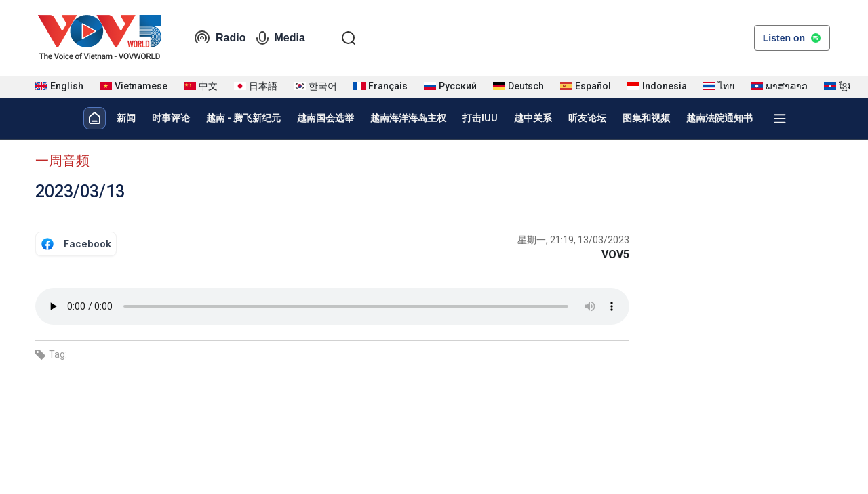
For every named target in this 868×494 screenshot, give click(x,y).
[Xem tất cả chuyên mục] (780, 119)
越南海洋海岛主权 (408, 118)
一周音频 (62, 161)
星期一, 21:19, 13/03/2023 (573, 240)
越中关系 (533, 118)
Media (280, 38)
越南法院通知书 (719, 118)
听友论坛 (587, 118)
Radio (220, 38)
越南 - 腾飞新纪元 (243, 118)
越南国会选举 (325, 118)
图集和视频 (646, 118)
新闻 (126, 118)
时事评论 (171, 118)
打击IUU (480, 118)
